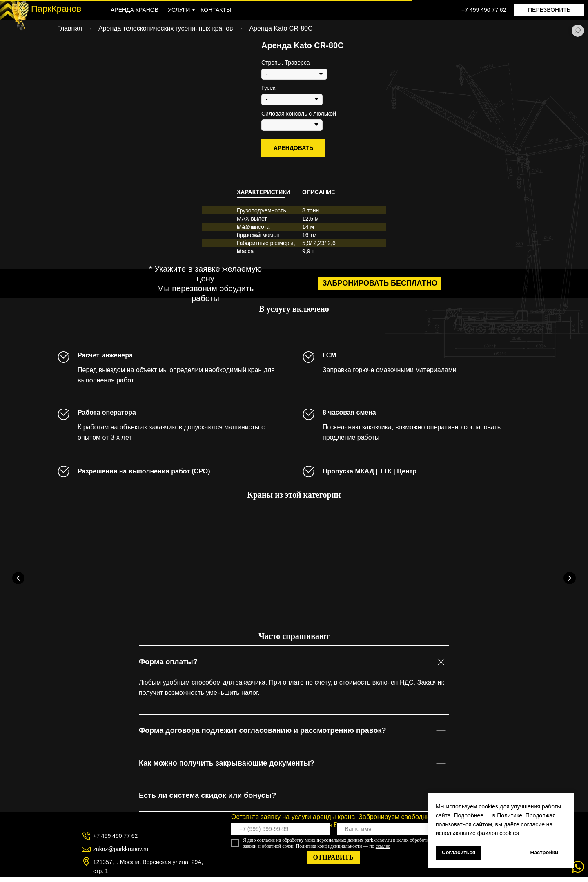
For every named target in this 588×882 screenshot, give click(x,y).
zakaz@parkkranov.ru (121, 854)
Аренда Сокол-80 (460, 608)
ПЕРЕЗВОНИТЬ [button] (549, 10)
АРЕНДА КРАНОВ (135, 10)
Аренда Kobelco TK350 (102, 608)
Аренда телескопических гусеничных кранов (166, 28)
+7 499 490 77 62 (484, 10)
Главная (70, 28)
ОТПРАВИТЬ (333, 862)
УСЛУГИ (179, 10)
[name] (386, 834)
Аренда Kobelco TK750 (347, 608)
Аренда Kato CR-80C (281, 28)
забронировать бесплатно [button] (380, 283)
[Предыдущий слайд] (18, 578)
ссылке (383, 851)
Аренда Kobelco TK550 (224, 608)
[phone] (281, 834)
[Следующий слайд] (570, 578)
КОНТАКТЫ (216, 10)
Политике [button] (510, 815)
